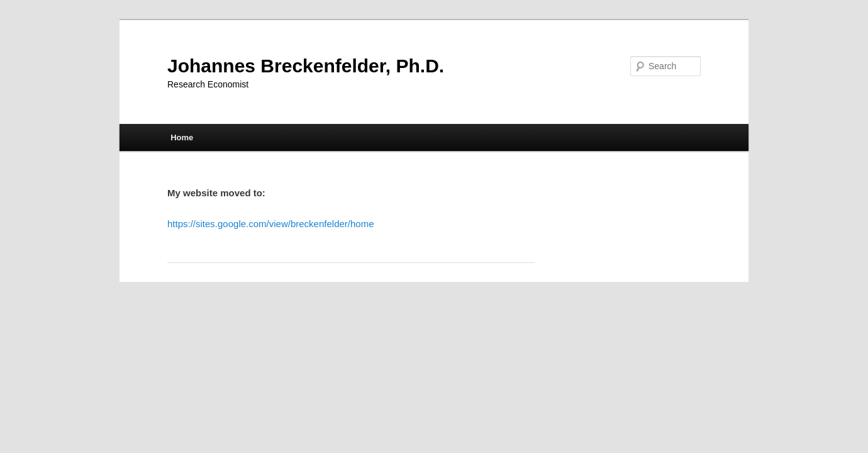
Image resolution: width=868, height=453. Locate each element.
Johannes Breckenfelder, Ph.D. (306, 66)
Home (182, 137)
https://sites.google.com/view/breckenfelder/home (271, 224)
